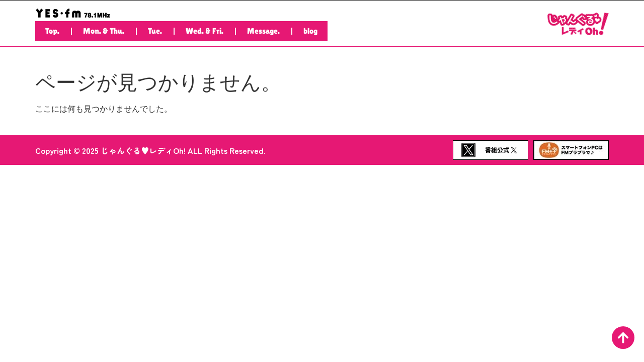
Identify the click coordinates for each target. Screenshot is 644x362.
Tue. (155, 31)
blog (310, 31)
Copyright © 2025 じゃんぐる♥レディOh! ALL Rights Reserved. (150, 150)
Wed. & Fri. (205, 31)
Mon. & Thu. (104, 31)
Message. (263, 31)
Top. (52, 31)
